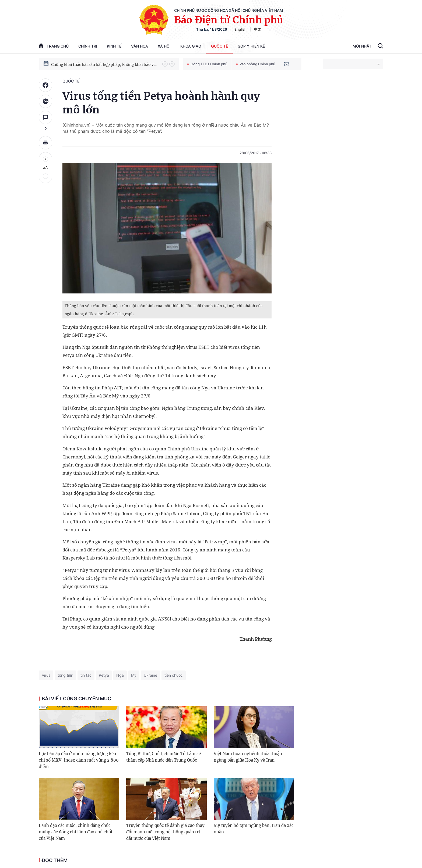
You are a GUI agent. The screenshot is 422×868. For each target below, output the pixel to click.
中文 (258, 29)
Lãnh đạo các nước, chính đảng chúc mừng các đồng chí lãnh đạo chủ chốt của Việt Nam (76, 832)
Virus (46, 675)
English (240, 29)
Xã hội (164, 46)
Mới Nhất (362, 46)
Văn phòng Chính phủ (256, 64)
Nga (120, 675)
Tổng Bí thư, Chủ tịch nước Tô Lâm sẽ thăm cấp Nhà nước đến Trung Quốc (163, 757)
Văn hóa (140, 46)
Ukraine (150, 675)
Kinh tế (114, 46)
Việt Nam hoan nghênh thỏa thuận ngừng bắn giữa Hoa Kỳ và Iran (248, 757)
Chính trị (88, 46)
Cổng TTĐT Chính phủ (207, 64)
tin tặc (86, 675)
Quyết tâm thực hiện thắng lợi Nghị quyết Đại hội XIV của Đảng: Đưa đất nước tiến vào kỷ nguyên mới (104, 64)
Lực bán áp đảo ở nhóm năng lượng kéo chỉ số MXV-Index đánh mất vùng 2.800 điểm (79, 760)
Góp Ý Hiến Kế (251, 46)
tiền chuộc (174, 675)
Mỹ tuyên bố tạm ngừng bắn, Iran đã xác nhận (254, 829)
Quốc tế (219, 46)
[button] (165, 64)
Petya (104, 675)
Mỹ (134, 675)
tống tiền (65, 675)
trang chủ (54, 46)
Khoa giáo (191, 46)
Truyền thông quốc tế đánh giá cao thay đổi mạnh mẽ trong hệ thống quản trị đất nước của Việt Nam (165, 832)
